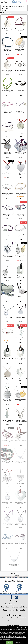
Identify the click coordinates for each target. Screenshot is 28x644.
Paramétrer (18, 642)
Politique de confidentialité (5, 639)
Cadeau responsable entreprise (14, 621)
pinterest (17, 597)
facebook (11, 597)
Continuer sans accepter (21, 627)
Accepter (10, 642)
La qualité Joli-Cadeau (14, 581)
